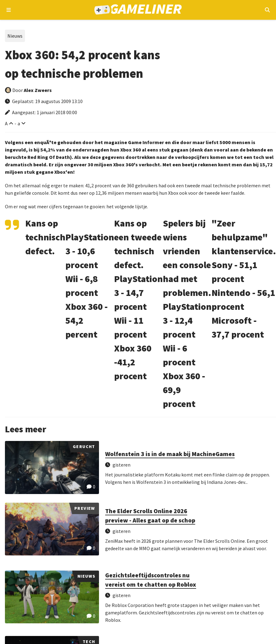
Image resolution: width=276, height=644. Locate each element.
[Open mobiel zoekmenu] (267, 10)
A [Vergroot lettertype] (6, 123)
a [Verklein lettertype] (19, 123)
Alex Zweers (38, 90)
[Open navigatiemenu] (9, 10)
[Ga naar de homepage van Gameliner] (138, 10)
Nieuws (15, 36)
